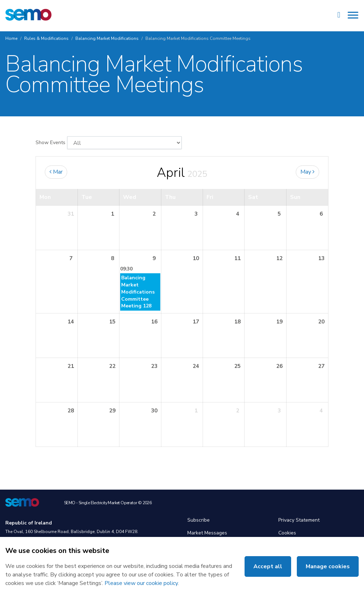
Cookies (287, 533)
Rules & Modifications (46, 38)
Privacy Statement (299, 520)
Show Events (50, 143)
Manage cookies (328, 566)
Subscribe (199, 520)
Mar (56, 172)
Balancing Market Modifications (107, 38)
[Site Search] (339, 16)
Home (11, 38)
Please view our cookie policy (141, 583)
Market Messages (207, 533)
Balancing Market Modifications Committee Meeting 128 (138, 292)
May (307, 172)
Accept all (268, 566)
